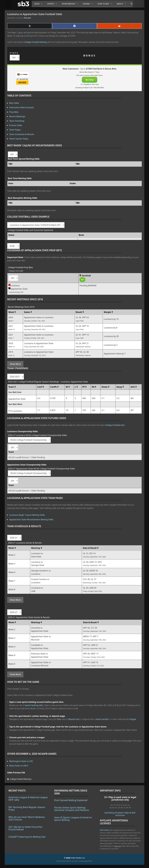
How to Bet (106, 4)
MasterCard (74, 719)
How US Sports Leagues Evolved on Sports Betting (73, 819)
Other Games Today (19, 139)
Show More (15, 364)
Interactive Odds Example (22, 107)
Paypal (133, 719)
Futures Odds (16, 125)
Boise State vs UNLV (19, 766)
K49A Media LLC (106, 830)
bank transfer (102, 719)
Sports (53, 4)
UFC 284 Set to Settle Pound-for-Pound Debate (26, 828)
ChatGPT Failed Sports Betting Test (27, 837)
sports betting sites (34, 705)
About (122, 4)
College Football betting (35, 42)
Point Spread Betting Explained (71, 800)
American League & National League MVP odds (28, 799)
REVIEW (22, 83)
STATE (14, 53)
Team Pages (15, 130)
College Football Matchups (21, 779)
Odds (39, 4)
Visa (59, 719)
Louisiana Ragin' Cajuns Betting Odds (27, 515)
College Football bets (115, 425)
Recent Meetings (17, 116)
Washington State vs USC (21, 761)
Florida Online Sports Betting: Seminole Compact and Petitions (72, 809)
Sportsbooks (71, 4)
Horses (89, 4)
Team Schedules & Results (22, 134)
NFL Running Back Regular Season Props (27, 808)
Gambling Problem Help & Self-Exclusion (120, 814)
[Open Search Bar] (130, 4)
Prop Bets (14, 112)
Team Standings (17, 121)
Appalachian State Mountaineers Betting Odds (31, 519)
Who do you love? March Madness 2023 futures (27, 818)
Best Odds (14, 103)
